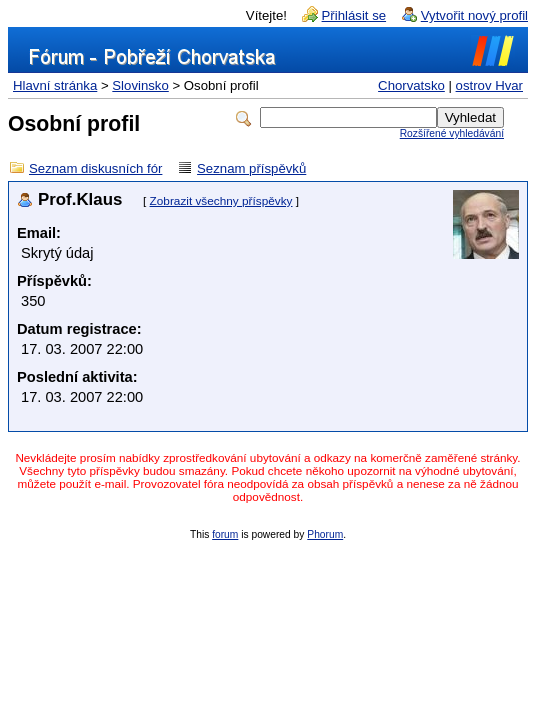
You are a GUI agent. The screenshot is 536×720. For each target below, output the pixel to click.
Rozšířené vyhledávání (452, 133)
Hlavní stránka (55, 85)
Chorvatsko (411, 85)
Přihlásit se (354, 15)
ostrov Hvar (489, 85)
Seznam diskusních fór (95, 168)
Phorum (325, 534)
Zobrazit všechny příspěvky (221, 201)
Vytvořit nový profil (474, 15)
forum (225, 534)
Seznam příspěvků (251, 168)
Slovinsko (140, 85)
